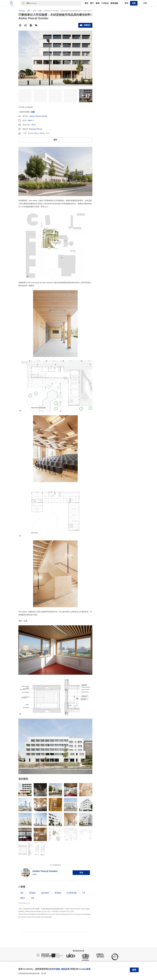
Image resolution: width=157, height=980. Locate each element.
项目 (86, 3)
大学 (84, 893)
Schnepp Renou (36, 129)
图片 (92, 3)
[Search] (54, 3)
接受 (134, 970)
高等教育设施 (72, 893)
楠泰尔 (23, 898)
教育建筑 (58, 893)
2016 (33, 125)
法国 (33, 112)
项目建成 (32, 893)
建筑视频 (114, 3)
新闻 (98, 3)
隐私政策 (65, 969)
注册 (134, 3)
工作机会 (105, 3)
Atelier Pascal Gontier (38, 116)
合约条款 (56, 969)
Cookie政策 (85, 969)
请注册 (43, 973)
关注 (81, 873)
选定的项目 (45, 893)
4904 (30, 120)
